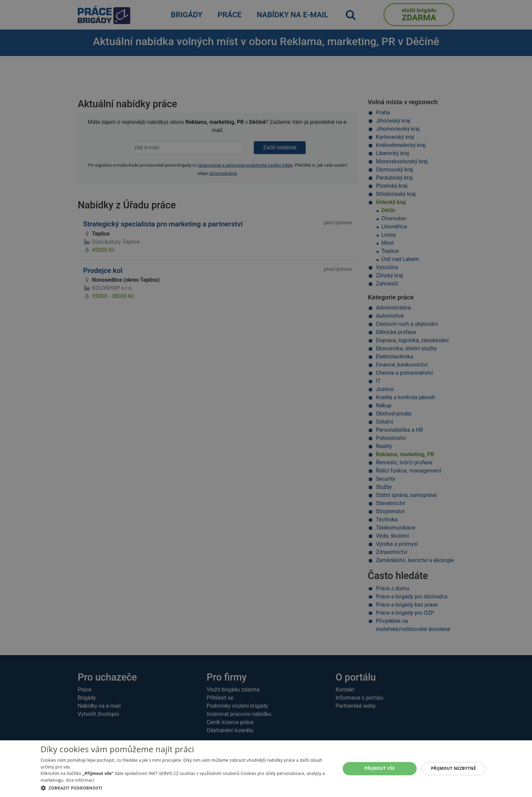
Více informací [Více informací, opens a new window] (80, 780)
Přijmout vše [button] (379, 768)
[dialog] (266, 769)
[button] (186, 788)
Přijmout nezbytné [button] (453, 768)
